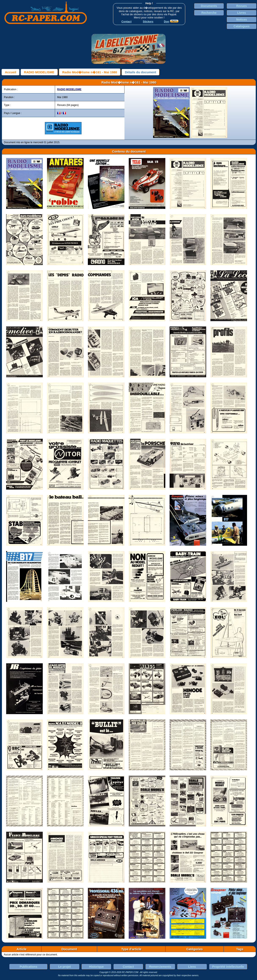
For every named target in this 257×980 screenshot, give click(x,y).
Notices (242, 19)
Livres (241, 13)
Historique (96, 967)
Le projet (64, 967)
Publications (28, 967)
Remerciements (160, 967)
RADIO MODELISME (39, 72)
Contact (128, 967)
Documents (209, 6)
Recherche (209, 13)
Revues (242, 6)
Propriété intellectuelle (228, 967)
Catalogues (241, 26)
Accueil (10, 72)
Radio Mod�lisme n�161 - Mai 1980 (90, 72)
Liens (192, 967)
